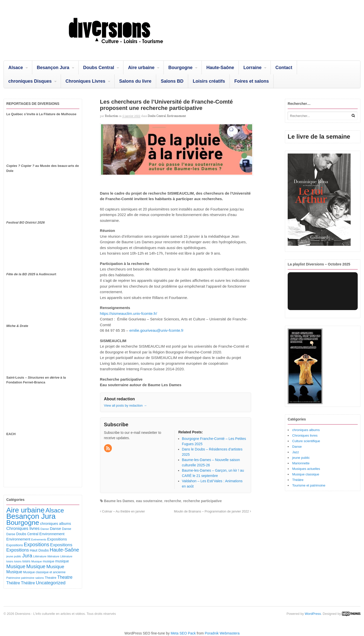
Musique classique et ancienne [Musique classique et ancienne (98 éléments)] (44, 572)
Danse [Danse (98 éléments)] (11, 534)
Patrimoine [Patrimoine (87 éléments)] (13, 578)
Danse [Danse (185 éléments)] (56, 528)
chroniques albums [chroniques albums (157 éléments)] (56, 524)
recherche (173, 501)
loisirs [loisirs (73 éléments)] (10, 561)
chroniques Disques (30, 81)
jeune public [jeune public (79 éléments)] (14, 556)
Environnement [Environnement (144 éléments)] (18, 539)
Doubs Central (99, 68)
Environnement (176, 116)
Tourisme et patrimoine (309, 485)
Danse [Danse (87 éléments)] (45, 529)
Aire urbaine (141, 68)
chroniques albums (306, 430)
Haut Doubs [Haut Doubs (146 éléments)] (39, 550)
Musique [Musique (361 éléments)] (55, 567)
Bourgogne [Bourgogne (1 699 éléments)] (23, 523)
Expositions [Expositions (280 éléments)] (18, 550)
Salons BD (172, 81)
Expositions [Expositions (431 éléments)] (36, 544)
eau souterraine (149, 501)
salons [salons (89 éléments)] (40, 578)
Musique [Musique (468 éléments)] (36, 566)
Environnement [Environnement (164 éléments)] (52, 534)
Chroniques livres (305, 435)
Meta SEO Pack (183, 633)
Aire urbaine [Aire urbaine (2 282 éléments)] (25, 510)
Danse (297, 447)
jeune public (301, 458)
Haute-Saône (220, 68)
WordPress (313, 614)
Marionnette (301, 463)
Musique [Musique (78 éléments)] (37, 561)
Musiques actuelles (306, 469)
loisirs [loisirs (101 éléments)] (26, 561)
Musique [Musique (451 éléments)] (16, 566)
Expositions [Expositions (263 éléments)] (61, 545)
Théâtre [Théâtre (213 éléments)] (28, 583)
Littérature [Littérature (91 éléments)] (40, 556)
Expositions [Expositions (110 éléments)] (15, 545)
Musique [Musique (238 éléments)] (14, 572)
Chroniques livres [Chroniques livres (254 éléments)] (23, 528)
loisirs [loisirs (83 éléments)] (18, 561)
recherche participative (202, 501)
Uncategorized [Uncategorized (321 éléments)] (51, 583)
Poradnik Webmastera (222, 633)
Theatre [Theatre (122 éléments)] (51, 578)
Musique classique (306, 474)
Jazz (296, 452)
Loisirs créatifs (209, 81)
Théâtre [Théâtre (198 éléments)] (13, 583)
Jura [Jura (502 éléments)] (27, 555)
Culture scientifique (306, 441)
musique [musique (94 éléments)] (49, 561)
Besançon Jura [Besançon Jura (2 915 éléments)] (31, 516)
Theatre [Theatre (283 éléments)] (65, 577)
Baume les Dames (119, 501)
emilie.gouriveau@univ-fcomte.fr (156, 330)
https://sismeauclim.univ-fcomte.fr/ (129, 313)
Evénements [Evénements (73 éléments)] (39, 539)
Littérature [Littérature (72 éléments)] (66, 556)
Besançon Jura (53, 68)
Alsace (16, 68)
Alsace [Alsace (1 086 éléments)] (55, 510)
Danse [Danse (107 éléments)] (67, 529)
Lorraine (252, 68)
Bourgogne (180, 68)
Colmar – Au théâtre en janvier (123, 511)
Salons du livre (135, 81)
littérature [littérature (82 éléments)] (53, 556)
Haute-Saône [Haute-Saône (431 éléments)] (64, 550)
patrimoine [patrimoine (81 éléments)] (28, 578)
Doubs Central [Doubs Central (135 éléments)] (27, 534)
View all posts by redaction (125, 405)
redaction (111, 116)
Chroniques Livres (85, 81)
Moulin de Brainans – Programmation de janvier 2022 (213, 511)
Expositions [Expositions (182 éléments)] (57, 539)
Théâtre (298, 480)
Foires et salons (252, 81)
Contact (284, 68)
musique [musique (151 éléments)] (62, 561)
